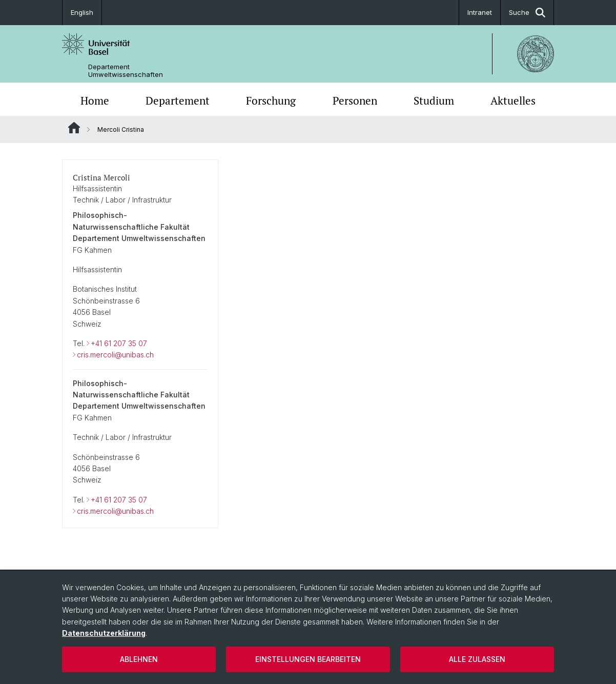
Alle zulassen (477, 659)
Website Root (74, 128)
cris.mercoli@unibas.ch (115, 355)
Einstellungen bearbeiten (308, 659)
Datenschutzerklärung (104, 633)
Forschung (271, 100)
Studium (434, 100)
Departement (178, 100)
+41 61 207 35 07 (119, 343)
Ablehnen (139, 659)
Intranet (480, 12)
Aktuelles (513, 100)
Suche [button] (527, 13)
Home (95, 100)
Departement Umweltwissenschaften (126, 71)
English (82, 12)
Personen (355, 100)
